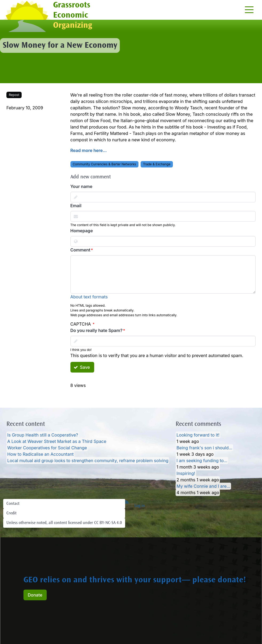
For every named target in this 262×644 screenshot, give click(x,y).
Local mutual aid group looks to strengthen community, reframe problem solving (88, 461)
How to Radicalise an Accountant (40, 454)
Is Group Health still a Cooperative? (43, 435)
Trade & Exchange (157, 164)
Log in (140, 506)
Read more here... (89, 150)
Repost (14, 95)
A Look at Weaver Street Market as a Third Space (57, 441)
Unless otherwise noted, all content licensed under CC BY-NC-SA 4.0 (64, 523)
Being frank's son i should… (205, 448)
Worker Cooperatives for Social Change (47, 448)
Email (76, 206)
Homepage (82, 231)
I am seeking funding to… (202, 461)
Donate (35, 595)
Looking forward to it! (198, 435)
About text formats (89, 297)
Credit (11, 513)
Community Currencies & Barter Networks (104, 164)
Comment (80, 250)
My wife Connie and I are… (204, 486)
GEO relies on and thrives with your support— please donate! (135, 581)
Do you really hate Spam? (97, 330)
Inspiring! (186, 473)
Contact (13, 504)
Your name (82, 186)
